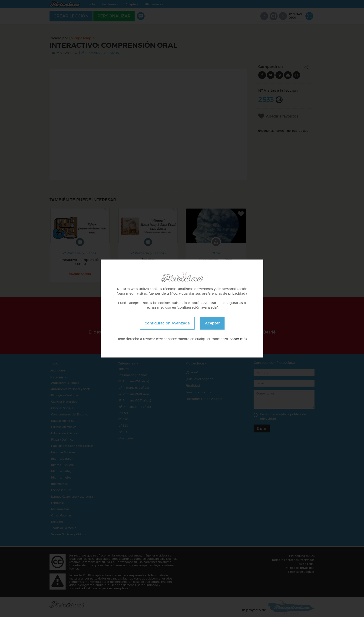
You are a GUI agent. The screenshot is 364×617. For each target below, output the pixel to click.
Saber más (238, 339)
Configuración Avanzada (167, 323)
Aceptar (212, 323)
